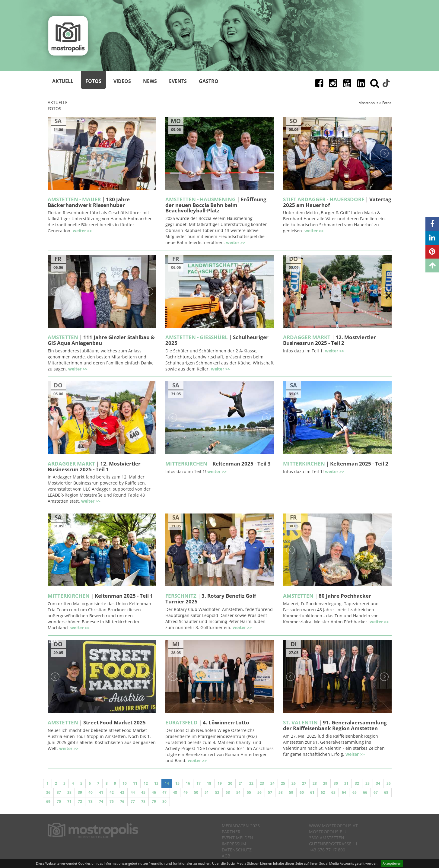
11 (135, 783)
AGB (226, 856)
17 (199, 783)
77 (133, 801)
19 (220, 783)
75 (112, 801)
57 (270, 792)
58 (281, 792)
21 (241, 783)
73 (91, 801)
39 (80, 792)
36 (48, 792)
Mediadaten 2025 (241, 826)
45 (143, 792)
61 (312, 792)
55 (249, 792)
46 (154, 792)
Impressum (234, 844)
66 (365, 792)
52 (217, 792)
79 (154, 801)
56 (259, 792)
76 (122, 801)
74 (101, 801)
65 (355, 792)
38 (69, 792)
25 (283, 783)
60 (302, 792)
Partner (231, 832)
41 (101, 792)
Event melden (237, 838)
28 (315, 783)
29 (325, 783)
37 (59, 792)
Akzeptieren (392, 863)
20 (230, 783)
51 (207, 792)
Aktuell (63, 81)
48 (175, 792)
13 (156, 783)
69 (48, 801)
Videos (122, 81)
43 (122, 792)
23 (262, 783)
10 (125, 783)
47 (164, 792)
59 (291, 792)
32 (357, 783)
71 (69, 801)
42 (112, 792)
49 (186, 792)
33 (367, 783)
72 (80, 801)
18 (209, 783)
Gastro (209, 81)
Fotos (93, 81)
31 (346, 783)
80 (164, 801)
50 (196, 792)
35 (389, 783)
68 (386, 792)
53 (228, 792)
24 (272, 783)
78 (143, 801)
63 (333, 792)
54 (238, 792)
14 (167, 783)
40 (91, 792)
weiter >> (82, 231)
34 (378, 783)
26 (294, 783)
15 (177, 783)
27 (304, 783)
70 (59, 801)
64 (344, 792)
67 (376, 792)
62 (323, 792)
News (150, 81)
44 (133, 792)
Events (178, 81)
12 (146, 783)
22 (251, 783)
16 (188, 783)
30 (336, 783)
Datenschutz (237, 850)
